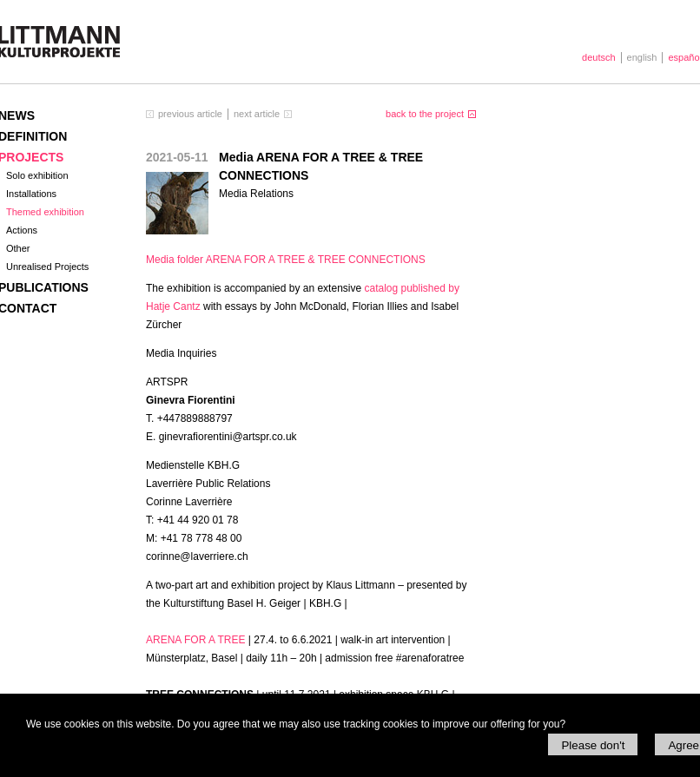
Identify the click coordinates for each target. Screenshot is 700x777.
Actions (22, 230)
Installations (31, 194)
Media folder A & (286, 260)
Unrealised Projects (47, 267)
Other (18, 248)
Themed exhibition (45, 212)
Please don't (593, 745)
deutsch (599, 57)
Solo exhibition (37, 175)
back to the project (425, 114)
